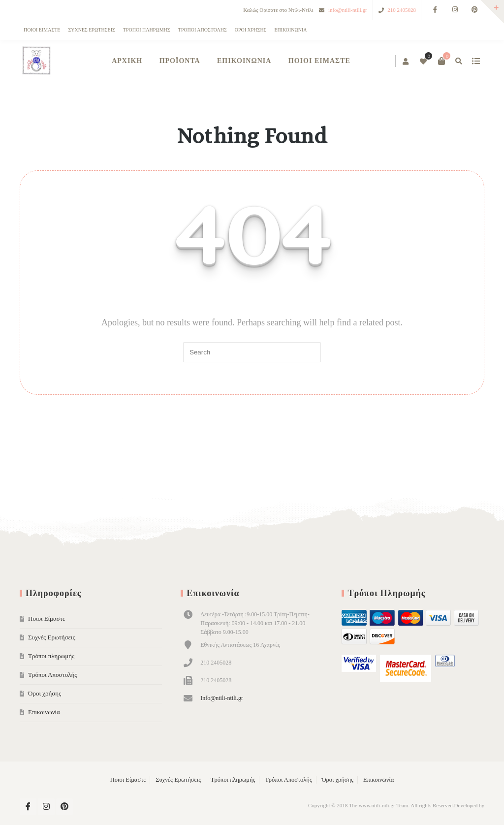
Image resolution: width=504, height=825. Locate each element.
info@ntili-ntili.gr (348, 10)
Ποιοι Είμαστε (42, 30)
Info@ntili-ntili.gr (222, 698)
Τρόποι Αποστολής (203, 30)
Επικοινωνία (290, 30)
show (476, 61)
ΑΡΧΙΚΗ (127, 61)
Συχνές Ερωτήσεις (91, 30)
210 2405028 (402, 10)
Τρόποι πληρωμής (147, 30)
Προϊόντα (180, 61)
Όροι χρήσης (251, 30)
